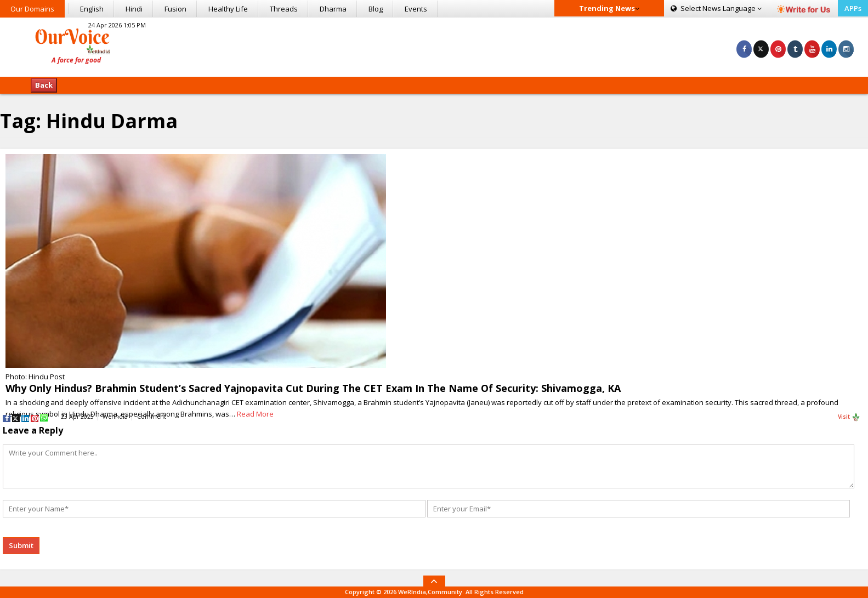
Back (44, 85)
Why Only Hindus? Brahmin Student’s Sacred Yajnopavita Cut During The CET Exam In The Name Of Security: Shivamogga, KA (313, 388)
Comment (152, 417)
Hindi (134, 9)
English (92, 9)
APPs (853, 8)
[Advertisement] (434, 45)
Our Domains (32, 9)
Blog (376, 9)
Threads (284, 9)
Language (716, 8)
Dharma (333, 9)
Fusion (175, 9)
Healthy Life (228, 9)
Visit (849, 417)
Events (416, 9)
